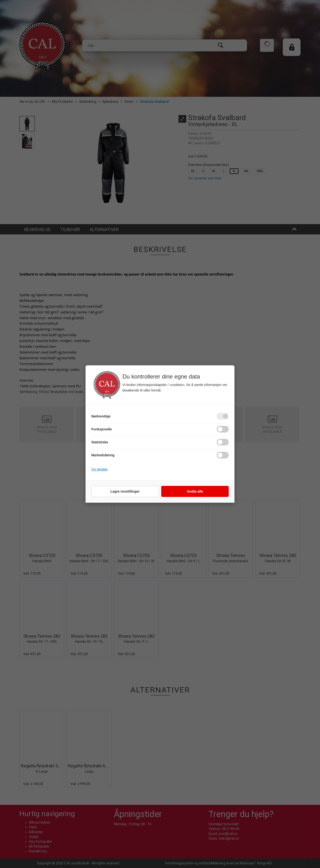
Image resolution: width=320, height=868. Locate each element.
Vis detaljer (100, 469)
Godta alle (195, 491)
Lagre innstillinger (125, 491)
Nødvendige (101, 416)
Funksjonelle (102, 429)
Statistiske (100, 442)
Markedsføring (103, 455)
